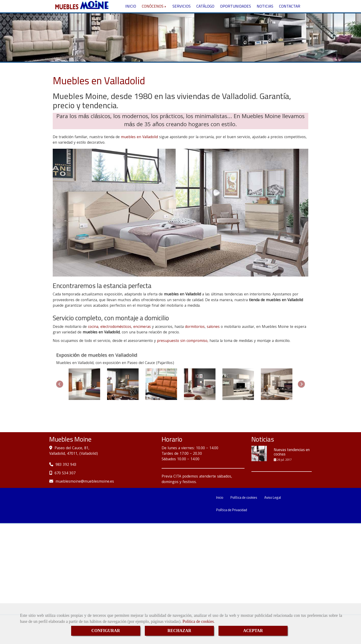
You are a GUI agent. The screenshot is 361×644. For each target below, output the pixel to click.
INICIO (131, 15)
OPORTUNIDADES (236, 15)
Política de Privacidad (232, 526)
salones (213, 343)
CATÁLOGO (205, 15)
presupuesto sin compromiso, (183, 357)
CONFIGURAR (106, 631)
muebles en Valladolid (139, 154)
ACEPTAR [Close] (253, 631)
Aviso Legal (273, 514)
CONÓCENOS (154, 15)
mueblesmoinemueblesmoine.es (85, 498)
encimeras (142, 343)
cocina (93, 343)
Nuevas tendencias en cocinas (292, 468)
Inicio (220, 514)
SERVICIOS (182, 15)
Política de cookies (198, 621)
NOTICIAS (265, 15)
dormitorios (195, 343)
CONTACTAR (290, 15)
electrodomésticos (116, 343)
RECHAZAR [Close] (179, 631)
